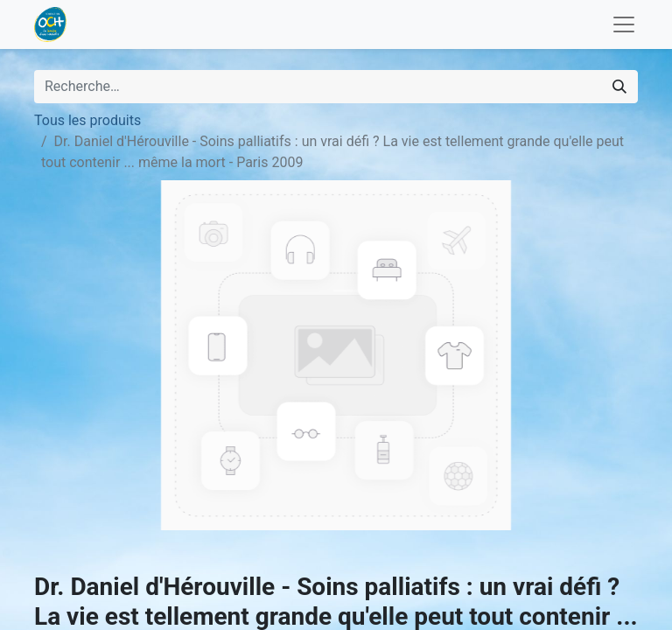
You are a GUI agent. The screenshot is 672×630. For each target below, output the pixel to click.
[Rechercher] (619, 87)
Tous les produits (87, 120)
